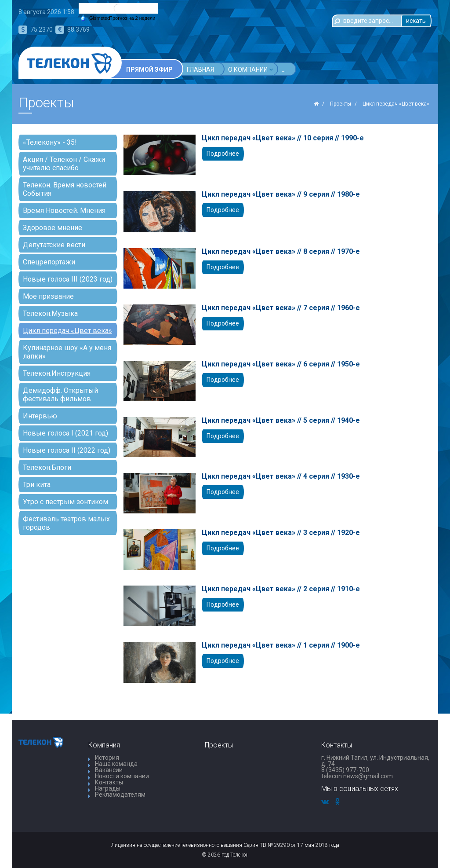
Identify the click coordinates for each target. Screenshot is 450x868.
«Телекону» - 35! (50, 142)
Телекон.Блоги (47, 467)
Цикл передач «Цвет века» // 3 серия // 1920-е (281, 533)
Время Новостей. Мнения (64, 211)
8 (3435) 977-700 (345, 770)
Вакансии (109, 770)
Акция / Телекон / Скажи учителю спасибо (64, 164)
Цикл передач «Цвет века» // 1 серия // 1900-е (281, 645)
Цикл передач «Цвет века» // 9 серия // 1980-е (281, 194)
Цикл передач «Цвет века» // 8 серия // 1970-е (281, 252)
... (326, 70)
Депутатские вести (54, 245)
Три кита (37, 485)
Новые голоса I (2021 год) (65, 433)
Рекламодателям (120, 795)
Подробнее (223, 154)
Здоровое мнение (53, 228)
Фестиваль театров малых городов (66, 523)
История (107, 758)
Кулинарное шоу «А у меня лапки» (67, 352)
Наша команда (116, 764)
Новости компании (122, 776)
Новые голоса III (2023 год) (68, 279)
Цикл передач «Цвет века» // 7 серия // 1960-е (281, 308)
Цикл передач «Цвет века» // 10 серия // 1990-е (283, 138)
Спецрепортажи (49, 262)
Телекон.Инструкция (57, 373)
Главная (200, 70)
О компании (250, 69)
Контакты (109, 782)
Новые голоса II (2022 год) (67, 450)
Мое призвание (48, 296)
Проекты (299, 69)
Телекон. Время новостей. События (65, 189)
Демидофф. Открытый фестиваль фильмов (60, 395)
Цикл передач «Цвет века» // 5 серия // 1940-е (281, 421)
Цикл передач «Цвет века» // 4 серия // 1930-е (281, 476)
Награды (108, 788)
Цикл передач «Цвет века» (67, 331)
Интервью (40, 416)
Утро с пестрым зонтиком (65, 502)
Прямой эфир (149, 70)
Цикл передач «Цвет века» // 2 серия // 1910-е (281, 589)
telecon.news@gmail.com (357, 776)
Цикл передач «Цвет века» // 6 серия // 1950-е (281, 364)
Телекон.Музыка (50, 313)
